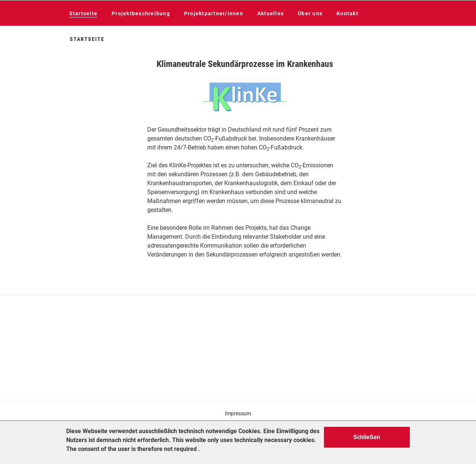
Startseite (83, 13)
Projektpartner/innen (214, 13)
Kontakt (348, 13)
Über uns (310, 13)
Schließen (367, 437)
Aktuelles (271, 13)
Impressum (238, 413)
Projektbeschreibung (141, 13)
